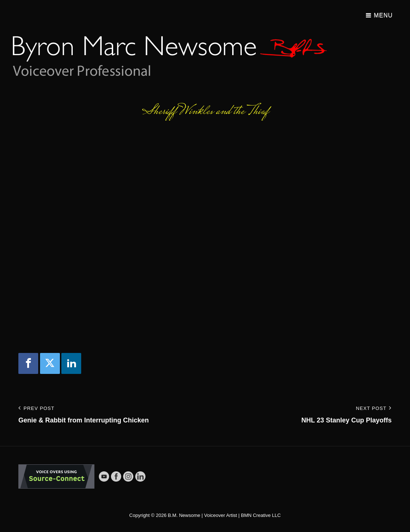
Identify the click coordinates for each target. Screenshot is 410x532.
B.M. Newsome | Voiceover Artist (202, 515)
